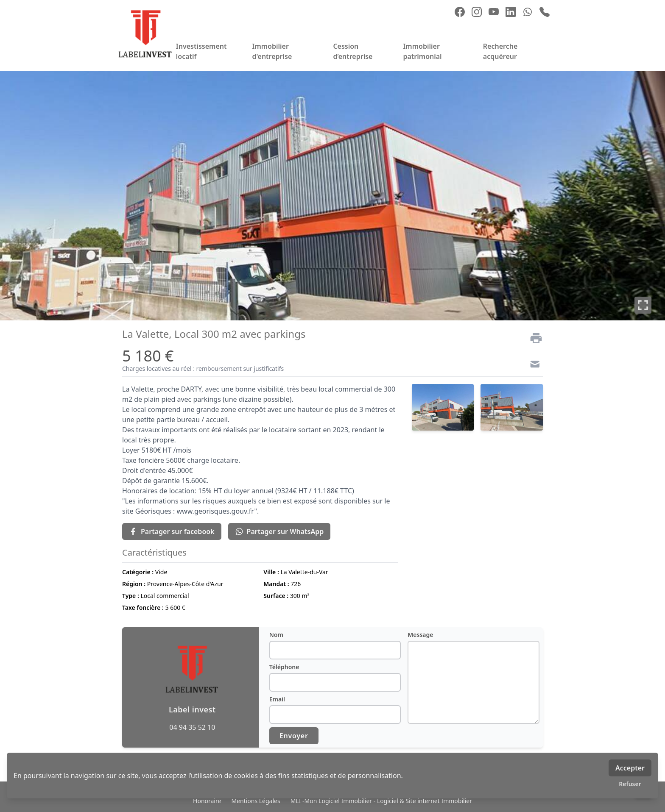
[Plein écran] (643, 305)
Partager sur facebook (172, 531)
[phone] (545, 12)
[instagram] (477, 12)
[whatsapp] (528, 12)
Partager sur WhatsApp (279, 531)
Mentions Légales (256, 801)
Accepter (630, 768)
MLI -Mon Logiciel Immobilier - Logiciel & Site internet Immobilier (381, 801)
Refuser (630, 784)
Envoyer (294, 736)
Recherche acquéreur (500, 51)
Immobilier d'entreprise (272, 51)
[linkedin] (511, 12)
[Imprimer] (533, 338)
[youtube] (494, 12)
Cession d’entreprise (353, 51)
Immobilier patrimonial (422, 51)
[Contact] (533, 365)
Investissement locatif (201, 51)
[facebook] (460, 12)
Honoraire (207, 801)
